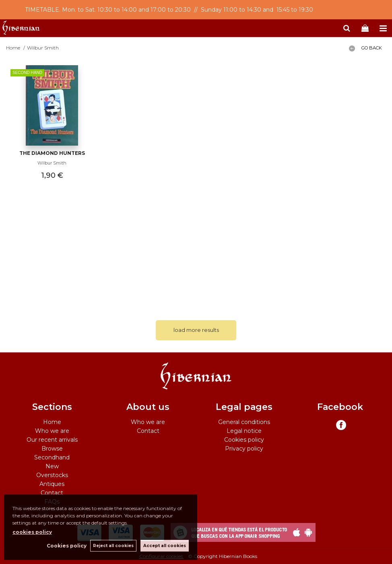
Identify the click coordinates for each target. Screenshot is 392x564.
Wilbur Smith (52, 163)
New (52, 466)
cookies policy (32, 532)
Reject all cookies (113, 546)
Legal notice (244, 431)
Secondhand (52, 457)
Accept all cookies (165, 546)
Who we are (52, 431)
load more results (196, 330)
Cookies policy (244, 440)
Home (52, 422)
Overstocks (52, 475)
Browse (52, 449)
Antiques (52, 484)
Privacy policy (244, 449)
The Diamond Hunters (52, 153)
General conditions (244, 422)
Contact (52, 493)
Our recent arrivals (52, 440)
